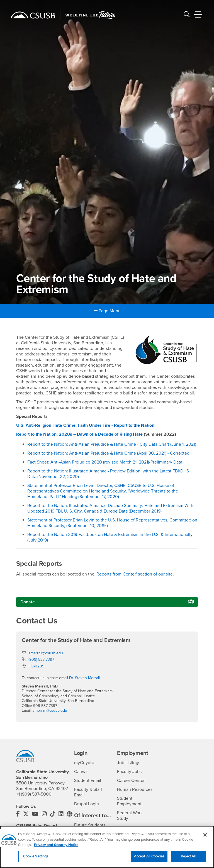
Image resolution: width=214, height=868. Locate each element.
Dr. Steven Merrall (84, 678)
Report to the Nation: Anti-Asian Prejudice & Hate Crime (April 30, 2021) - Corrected (108, 453)
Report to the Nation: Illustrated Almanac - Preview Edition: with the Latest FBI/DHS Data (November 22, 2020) (108, 474)
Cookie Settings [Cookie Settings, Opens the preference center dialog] (36, 859)
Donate (28, 602)
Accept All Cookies (149, 859)
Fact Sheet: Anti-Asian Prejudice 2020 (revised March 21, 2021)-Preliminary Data (105, 462)
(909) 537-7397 (41, 659)
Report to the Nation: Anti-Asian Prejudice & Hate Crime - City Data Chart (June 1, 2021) (112, 444)
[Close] (205, 837)
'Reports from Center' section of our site (134, 574)
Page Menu (107, 311)
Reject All (188, 859)
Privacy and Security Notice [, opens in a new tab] (56, 847)
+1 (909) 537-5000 (34, 794)
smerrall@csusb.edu (46, 653)
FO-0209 (36, 666)
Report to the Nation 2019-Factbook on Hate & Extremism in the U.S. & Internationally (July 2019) (110, 537)
